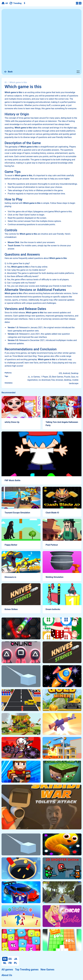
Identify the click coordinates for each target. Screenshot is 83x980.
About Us (7, 975)
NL (5, 963)
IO (6, 82)
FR (10, 963)
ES (10, 959)
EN (5, 959)
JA (16, 959)
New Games (47, 970)
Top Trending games (27, 970)
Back (8, 72)
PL (16, 963)
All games (7, 970)
